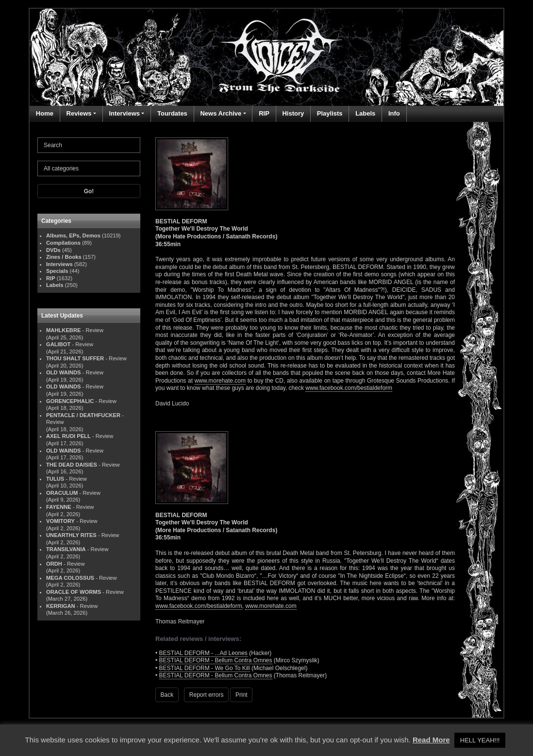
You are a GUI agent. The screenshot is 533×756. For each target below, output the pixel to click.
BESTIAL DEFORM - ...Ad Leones (203, 653)
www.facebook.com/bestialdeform (349, 388)
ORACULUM (62, 493)
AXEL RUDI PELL (68, 436)
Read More (431, 740)
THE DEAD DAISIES (72, 465)
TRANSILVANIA (66, 549)
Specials (57, 271)
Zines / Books (64, 257)
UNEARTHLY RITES (71, 535)
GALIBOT (58, 344)
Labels (365, 113)
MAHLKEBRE (63, 330)
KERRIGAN (61, 606)
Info (394, 113)
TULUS (55, 479)
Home (45, 113)
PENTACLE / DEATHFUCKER (83, 415)
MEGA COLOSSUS (70, 578)
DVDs (53, 250)
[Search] (89, 145)
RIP (264, 113)
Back (167, 695)
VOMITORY (60, 521)
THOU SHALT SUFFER (75, 358)
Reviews (79, 113)
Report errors (207, 695)
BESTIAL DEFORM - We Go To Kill (205, 668)
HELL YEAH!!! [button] (480, 740)
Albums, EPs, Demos (73, 235)
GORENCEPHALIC (70, 401)
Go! (89, 191)
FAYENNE (59, 507)
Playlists (330, 113)
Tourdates (172, 113)
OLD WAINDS (63, 372)
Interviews (124, 113)
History (293, 113)
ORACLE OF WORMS (74, 592)
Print (242, 695)
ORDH (54, 564)
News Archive (221, 113)
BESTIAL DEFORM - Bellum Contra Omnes (216, 660)
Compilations (63, 243)
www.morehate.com (220, 381)
